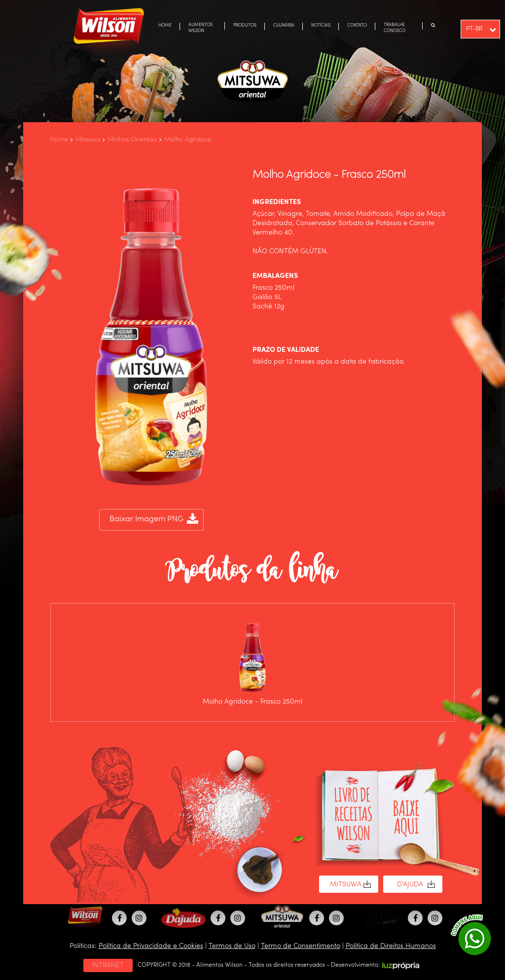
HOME (165, 25)
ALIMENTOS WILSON (200, 28)
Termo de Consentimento (301, 946)
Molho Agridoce (188, 140)
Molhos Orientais (132, 140)
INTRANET (108, 965)
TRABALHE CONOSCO (395, 28)
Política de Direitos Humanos (391, 946)
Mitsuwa (88, 140)
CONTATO (357, 25)
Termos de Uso (232, 946)
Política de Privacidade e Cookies (151, 946)
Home (59, 140)
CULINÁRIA (284, 25)
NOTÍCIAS (321, 25)
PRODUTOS (245, 25)
